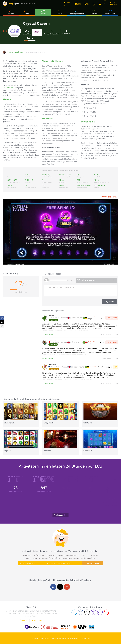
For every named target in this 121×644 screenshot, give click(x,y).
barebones (52, 340)
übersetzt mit (91, 318)
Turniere (94, 14)
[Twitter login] (60, 587)
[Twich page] (93, 613)
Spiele (43, 14)
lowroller (51, 315)
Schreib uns (37, 621)
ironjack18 (52, 365)
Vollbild (110, 197)
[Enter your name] (32, 564)
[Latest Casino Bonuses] (9, 5)
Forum (59, 14)
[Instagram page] (100, 613)
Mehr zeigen (49, 334)
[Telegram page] (74, 613)
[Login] (114, 5)
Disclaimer (32, 638)
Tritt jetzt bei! (61, 516)
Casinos (11, 14)
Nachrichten (110, 14)
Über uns (24, 621)
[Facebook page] (81, 613)
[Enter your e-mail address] (64, 564)
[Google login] (67, 587)
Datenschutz (44, 638)
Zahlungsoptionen (77, 14)
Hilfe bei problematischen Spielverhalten (66, 638)
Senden (111, 301)
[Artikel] (71, 5)
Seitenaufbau (88, 638)
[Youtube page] (106, 613)
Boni (27, 14)
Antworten (105, 334)
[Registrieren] (106, 5)
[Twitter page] (87, 613)
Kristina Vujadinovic (15, 52)
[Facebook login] (53, 587)
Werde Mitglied (93, 564)
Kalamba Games (9, 88)
